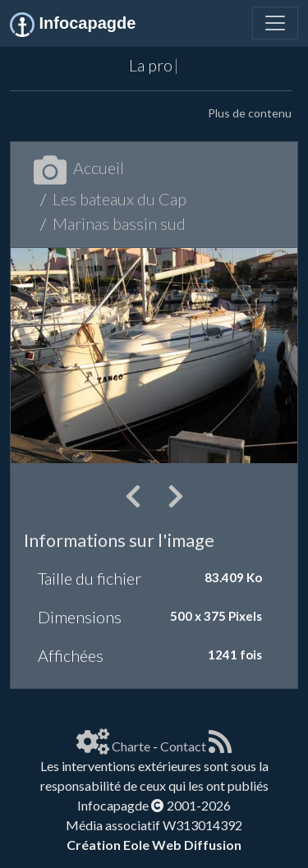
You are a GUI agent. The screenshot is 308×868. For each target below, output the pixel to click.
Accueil (79, 168)
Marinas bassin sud (119, 223)
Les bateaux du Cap (120, 199)
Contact (183, 746)
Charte (131, 746)
